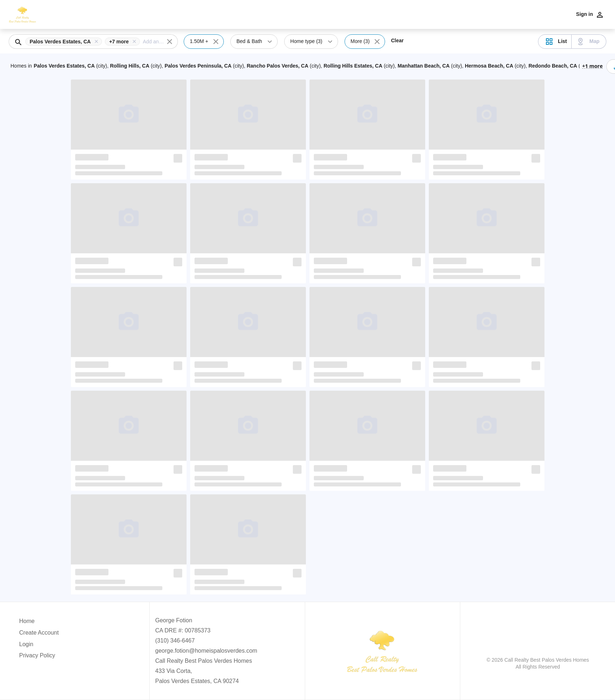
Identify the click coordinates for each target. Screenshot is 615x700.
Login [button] (26, 644)
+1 (592, 66)
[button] (65, 42)
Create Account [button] (39, 633)
